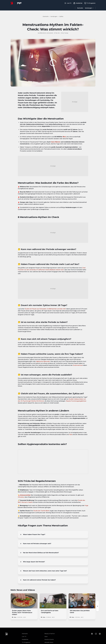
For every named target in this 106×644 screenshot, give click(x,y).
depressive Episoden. (43, 361)
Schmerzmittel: (25, 495)
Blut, (64, 137)
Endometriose (78, 365)
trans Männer (56, 142)
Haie (71, 435)
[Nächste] (98, 606)
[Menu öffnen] (89, 8)
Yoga (86, 506)
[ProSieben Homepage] (12, 3)
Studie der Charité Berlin (41, 511)
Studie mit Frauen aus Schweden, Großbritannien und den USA (45, 309)
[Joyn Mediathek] (19, 3)
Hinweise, (21, 497)
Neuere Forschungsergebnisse (76, 401)
